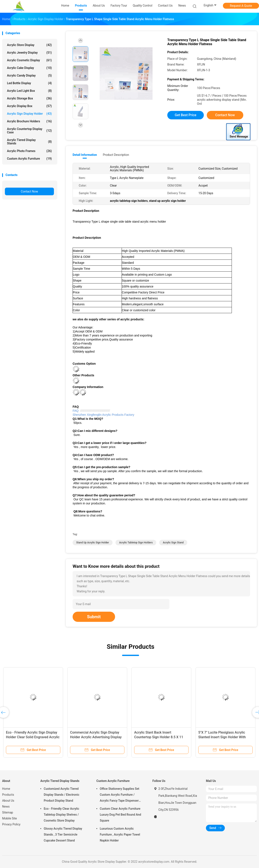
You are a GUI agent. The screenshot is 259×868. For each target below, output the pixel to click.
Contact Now (29, 191)
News (6, 807)
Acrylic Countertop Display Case (29, 131)
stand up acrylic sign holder (93, 543)
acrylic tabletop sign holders (136, 543)
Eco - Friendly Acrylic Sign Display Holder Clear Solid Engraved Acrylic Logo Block (33, 737)
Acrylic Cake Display (29, 68)
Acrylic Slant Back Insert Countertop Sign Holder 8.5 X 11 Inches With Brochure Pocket (159, 737)
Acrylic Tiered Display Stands (29, 142)
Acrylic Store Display (29, 45)
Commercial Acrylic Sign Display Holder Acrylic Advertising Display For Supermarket (96, 737)
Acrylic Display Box (29, 106)
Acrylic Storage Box (29, 98)
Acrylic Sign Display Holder (29, 114)
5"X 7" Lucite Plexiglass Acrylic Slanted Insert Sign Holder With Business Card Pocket (222, 737)
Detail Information (85, 155)
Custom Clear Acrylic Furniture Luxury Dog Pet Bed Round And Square (120, 815)
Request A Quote (241, 6)
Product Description (116, 155)
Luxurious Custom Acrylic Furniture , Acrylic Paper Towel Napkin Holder (120, 835)
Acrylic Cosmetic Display (29, 60)
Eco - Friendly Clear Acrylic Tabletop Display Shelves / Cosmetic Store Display (61, 815)
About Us (8, 801)
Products (8, 795)
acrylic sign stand (173, 543)
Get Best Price (186, 115)
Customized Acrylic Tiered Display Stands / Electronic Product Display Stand (61, 795)
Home (6, 789)
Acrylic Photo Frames (29, 151)
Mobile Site (10, 818)
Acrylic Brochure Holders (29, 121)
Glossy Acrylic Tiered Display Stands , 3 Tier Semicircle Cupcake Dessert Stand (63, 835)
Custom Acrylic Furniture (29, 159)
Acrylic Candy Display (29, 75)
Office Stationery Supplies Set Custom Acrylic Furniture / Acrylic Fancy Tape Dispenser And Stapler (120, 795)
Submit (94, 617)
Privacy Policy (11, 824)
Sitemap (8, 812)
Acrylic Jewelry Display (29, 53)
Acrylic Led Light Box (29, 91)
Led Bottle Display (29, 83)
